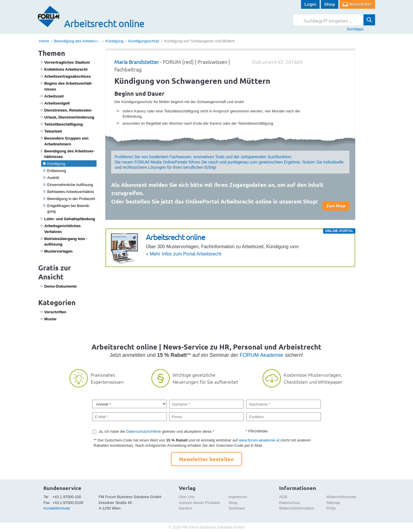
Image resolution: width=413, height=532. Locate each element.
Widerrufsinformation (297, 508)
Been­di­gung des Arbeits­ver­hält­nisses (67, 154)
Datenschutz (290, 503)
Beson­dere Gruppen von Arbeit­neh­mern (64, 141)
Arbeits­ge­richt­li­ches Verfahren (60, 229)
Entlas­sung (55, 171)
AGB (283, 497)
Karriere (185, 508)
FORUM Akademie (262, 355)
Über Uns (187, 497)
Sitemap (333, 503)
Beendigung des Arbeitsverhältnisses (85, 41)
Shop (330, 4)
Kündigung (114, 41)
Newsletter (361, 4)
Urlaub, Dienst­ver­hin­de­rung (67, 117)
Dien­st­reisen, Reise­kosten (65, 110)
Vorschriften (53, 312)
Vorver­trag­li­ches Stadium (65, 62)
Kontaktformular (57, 508)
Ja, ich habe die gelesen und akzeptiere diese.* (156, 431)
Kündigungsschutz (144, 41)
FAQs (331, 508)
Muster (48, 319)
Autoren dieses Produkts (199, 503)
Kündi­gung (54, 164)
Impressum (238, 497)
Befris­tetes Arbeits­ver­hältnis (69, 192)
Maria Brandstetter (137, 62)
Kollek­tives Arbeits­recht (63, 69)
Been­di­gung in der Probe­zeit (69, 199)
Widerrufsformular (341, 497)
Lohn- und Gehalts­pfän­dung (67, 219)
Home (44, 41)
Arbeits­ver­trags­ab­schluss (65, 76)
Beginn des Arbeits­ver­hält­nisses (66, 86)
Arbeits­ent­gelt (55, 103)
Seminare (237, 508)
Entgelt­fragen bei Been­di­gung (67, 209)
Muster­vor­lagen (56, 251)
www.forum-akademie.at (259, 440)
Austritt (51, 178)
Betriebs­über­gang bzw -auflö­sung (63, 241)
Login (310, 4)
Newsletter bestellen (206, 459)
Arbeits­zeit (51, 96)
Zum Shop (336, 206)
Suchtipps (355, 29)
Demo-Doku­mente (58, 286)
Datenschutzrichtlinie (143, 431)
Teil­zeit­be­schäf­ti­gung (61, 124)
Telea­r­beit (51, 131)
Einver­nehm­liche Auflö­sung (68, 185)
